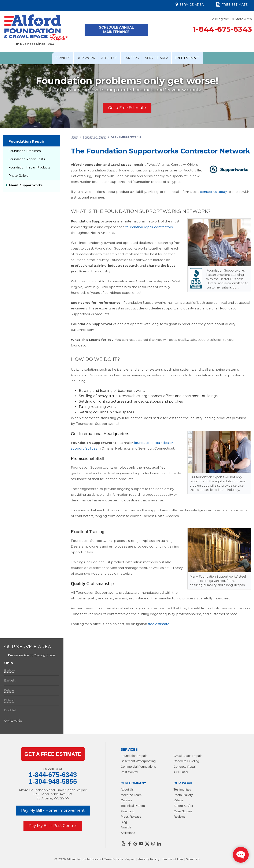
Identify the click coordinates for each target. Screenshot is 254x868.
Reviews (179, 816)
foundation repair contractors (149, 227)
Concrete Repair (185, 767)
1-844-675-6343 (222, 29)
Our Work (86, 58)
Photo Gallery (19, 176)
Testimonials (182, 789)
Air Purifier (181, 772)
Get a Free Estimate (127, 108)
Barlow (10, 670)
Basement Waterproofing (138, 761)
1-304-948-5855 (53, 781)
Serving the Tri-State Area (231, 19)
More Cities (13, 721)
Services (62, 58)
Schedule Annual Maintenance (116, 30)
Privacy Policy (149, 859)
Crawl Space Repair (187, 756)
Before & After (183, 806)
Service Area (190, 4)
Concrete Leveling (186, 761)
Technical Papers (133, 806)
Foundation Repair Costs (27, 159)
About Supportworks (25, 185)
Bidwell (10, 700)
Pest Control (129, 772)
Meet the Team (131, 795)
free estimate (159, 624)
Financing (127, 811)
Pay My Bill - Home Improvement (53, 810)
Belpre (9, 690)
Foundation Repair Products (29, 167)
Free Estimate (232, 4)
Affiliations (128, 833)
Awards (126, 827)
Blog (124, 822)
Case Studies (183, 811)
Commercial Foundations (138, 767)
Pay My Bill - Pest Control (53, 826)
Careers (131, 58)
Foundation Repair (26, 141)
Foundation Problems (25, 151)
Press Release (131, 816)
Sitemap (193, 859)
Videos (178, 800)
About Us (109, 58)
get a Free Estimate (53, 754)
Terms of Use (173, 859)
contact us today (213, 192)
